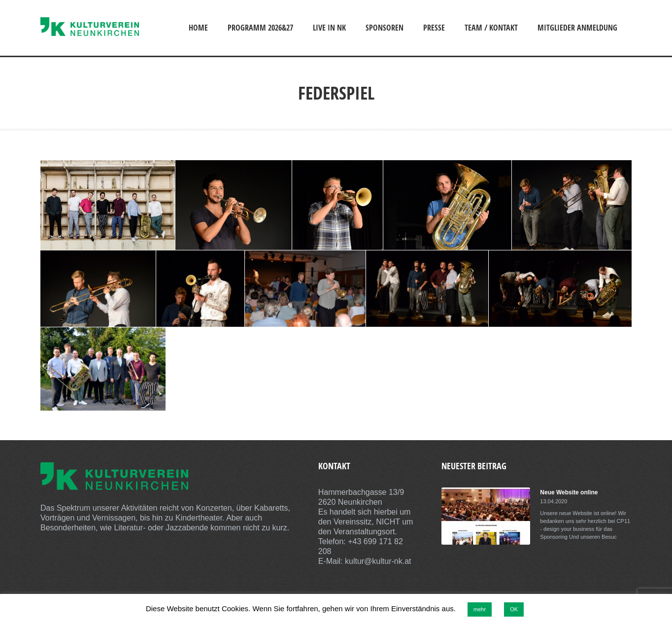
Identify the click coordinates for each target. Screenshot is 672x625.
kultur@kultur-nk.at (378, 561)
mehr (480, 609)
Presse (434, 28)
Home (198, 28)
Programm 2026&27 (260, 28)
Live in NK (329, 28)
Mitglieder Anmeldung (577, 28)
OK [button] (514, 609)
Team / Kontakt (491, 28)
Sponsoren (385, 28)
